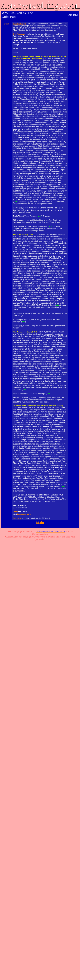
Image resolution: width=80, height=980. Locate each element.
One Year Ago (19, 34)
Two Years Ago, (20, 24)
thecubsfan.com (24, 514)
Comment (17, 518)
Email (15, 512)
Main (7, 24)
